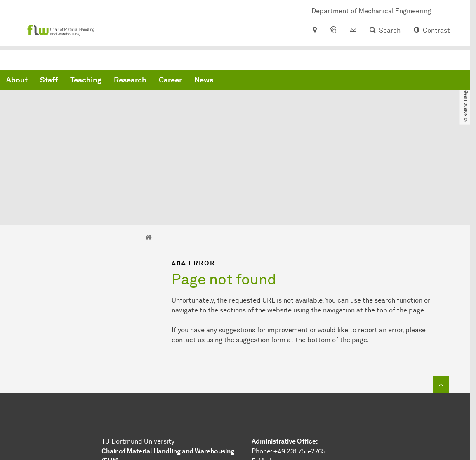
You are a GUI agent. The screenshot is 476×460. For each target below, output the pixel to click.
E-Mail (261, 386)
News (329, 82)
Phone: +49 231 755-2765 (289, 376)
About (142, 82)
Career (296, 82)
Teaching (211, 82)
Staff (174, 82)
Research (256, 82)
